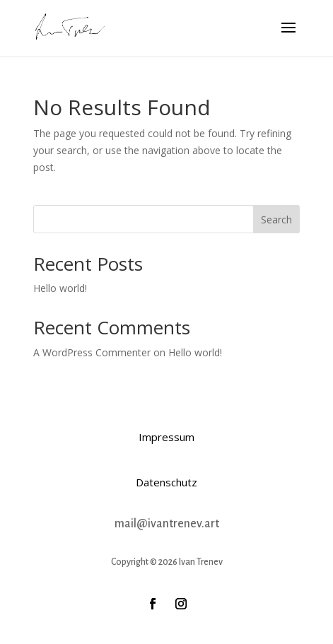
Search (276, 219)
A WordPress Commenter (92, 352)
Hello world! (60, 288)
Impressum (166, 437)
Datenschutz (166, 482)
